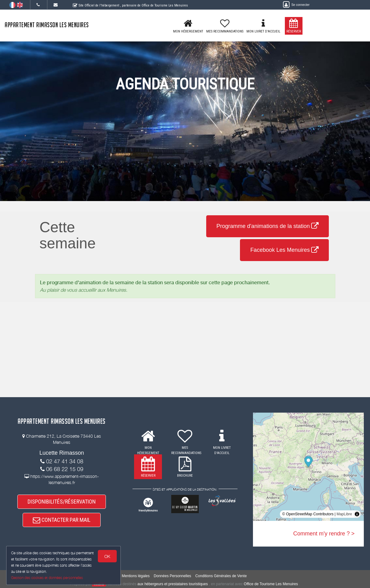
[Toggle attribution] (357, 514)
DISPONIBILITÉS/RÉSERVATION (62, 502)
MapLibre (344, 514)
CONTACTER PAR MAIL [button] (62, 520)
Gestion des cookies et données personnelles (47, 578)
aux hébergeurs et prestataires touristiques (173, 584)
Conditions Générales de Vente (221, 576)
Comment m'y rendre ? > (324, 534)
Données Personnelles (173, 576)
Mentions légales (136, 576)
